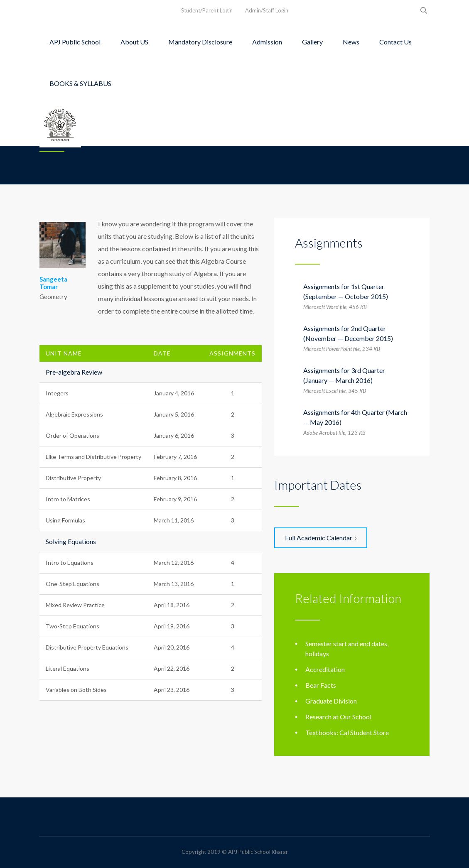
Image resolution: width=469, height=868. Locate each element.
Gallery (312, 42)
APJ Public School (75, 42)
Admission (267, 42)
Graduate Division (331, 701)
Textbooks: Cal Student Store (347, 732)
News (351, 42)
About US (134, 42)
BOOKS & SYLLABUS (80, 83)
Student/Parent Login (207, 10)
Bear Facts (321, 685)
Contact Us (395, 42)
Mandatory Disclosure (200, 42)
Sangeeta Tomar (53, 283)
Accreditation (325, 669)
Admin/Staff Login (267, 10)
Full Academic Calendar (321, 538)
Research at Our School (338, 717)
